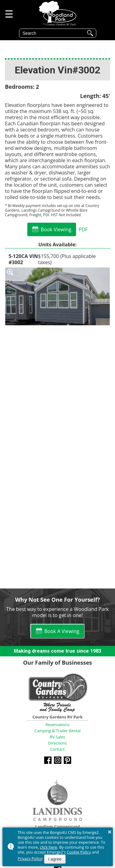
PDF (83, 229)
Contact (57, 749)
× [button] (110, 832)
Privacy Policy (30, 858)
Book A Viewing (62, 631)
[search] (53, 33)
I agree (55, 859)
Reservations (58, 725)
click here (48, 847)
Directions (57, 743)
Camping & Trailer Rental (57, 731)
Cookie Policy (79, 852)
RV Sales (57, 737)
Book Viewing (56, 229)
